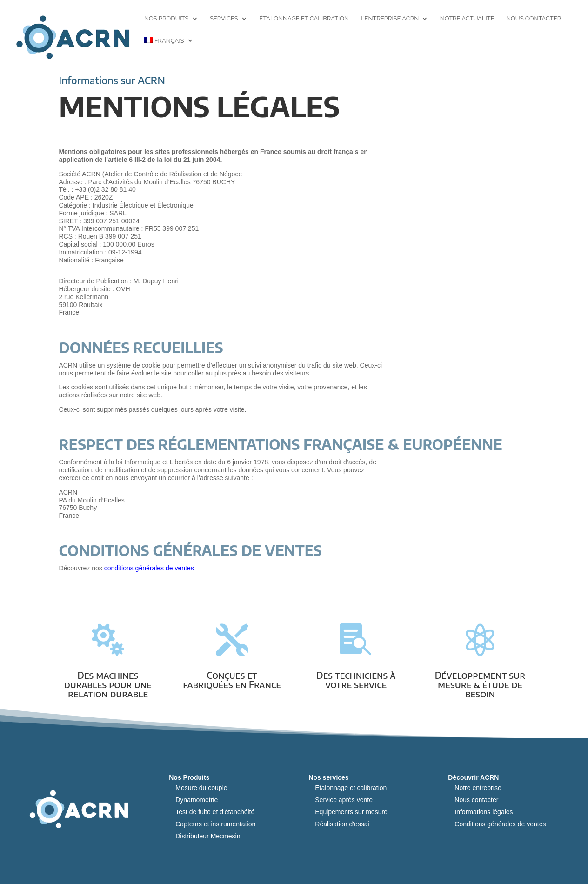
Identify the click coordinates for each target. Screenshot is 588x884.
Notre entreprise (478, 788)
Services (224, 19)
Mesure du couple (201, 788)
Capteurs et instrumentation (215, 824)
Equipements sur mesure (351, 812)
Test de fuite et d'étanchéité (215, 812)
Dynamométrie (197, 800)
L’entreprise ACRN (390, 19)
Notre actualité (467, 19)
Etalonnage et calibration (351, 788)
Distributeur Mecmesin (208, 836)
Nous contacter (534, 19)
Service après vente (344, 800)
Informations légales (484, 812)
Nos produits (167, 19)
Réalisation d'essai (342, 824)
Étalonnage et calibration (304, 19)
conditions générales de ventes (149, 568)
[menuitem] (169, 48)
